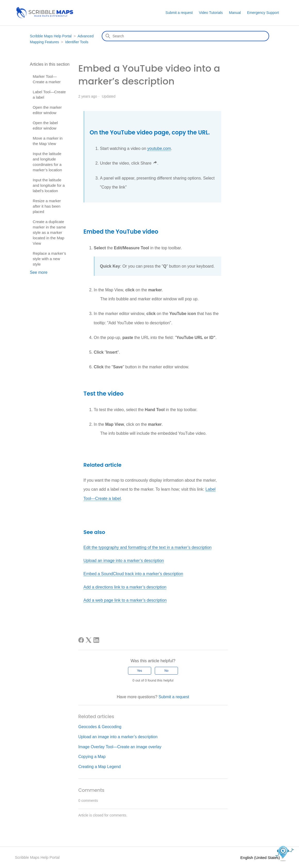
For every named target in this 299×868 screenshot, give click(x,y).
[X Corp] (89, 640)
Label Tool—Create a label (49, 95)
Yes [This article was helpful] (140, 671)
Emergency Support (263, 13)
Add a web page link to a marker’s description (125, 600)
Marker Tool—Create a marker (47, 79)
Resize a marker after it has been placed (47, 206)
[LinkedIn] (96, 640)
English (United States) (262, 858)
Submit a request (179, 13)
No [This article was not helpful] (166, 671)
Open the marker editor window (47, 110)
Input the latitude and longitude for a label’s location (49, 185)
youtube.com (159, 148)
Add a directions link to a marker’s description (125, 587)
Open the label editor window (45, 125)
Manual (235, 13)
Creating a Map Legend (100, 767)
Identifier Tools (77, 42)
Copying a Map (92, 757)
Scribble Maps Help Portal (51, 36)
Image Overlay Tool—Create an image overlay (120, 747)
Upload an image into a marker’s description (124, 561)
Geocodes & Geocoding (100, 727)
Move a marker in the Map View (48, 141)
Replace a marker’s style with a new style (49, 259)
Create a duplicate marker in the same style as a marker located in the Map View (49, 232)
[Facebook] (81, 640)
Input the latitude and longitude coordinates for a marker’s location (47, 162)
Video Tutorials (211, 13)
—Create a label (106, 499)
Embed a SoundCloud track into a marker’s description (133, 574)
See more (39, 272)
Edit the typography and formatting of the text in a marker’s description (147, 547)
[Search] (185, 36)
